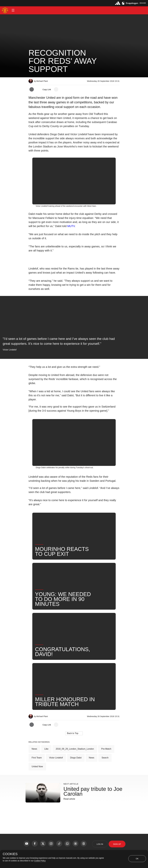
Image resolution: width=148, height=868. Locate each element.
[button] (13, 10)
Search (105, 758)
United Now (37, 766)
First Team (37, 758)
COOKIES (10, 854)
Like (46, 749)
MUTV (71, 226)
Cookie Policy (40, 861)
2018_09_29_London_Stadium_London (75, 749)
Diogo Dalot (76, 758)
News (34, 749)
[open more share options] (56, 89)
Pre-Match (106, 749)
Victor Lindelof (56, 758)
